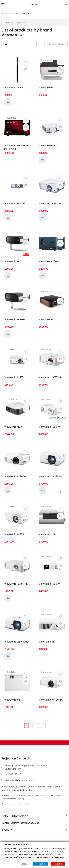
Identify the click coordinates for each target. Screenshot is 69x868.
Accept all (41, 864)
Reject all (58, 864)
